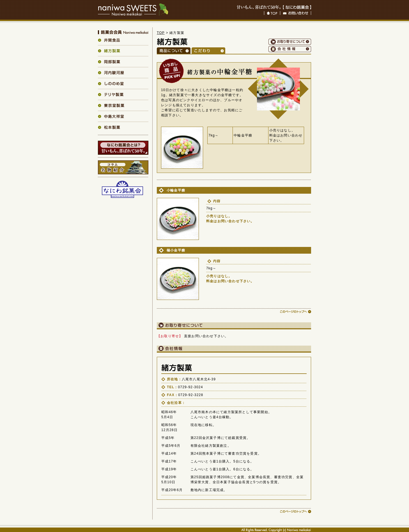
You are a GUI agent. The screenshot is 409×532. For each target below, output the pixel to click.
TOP (161, 33)
